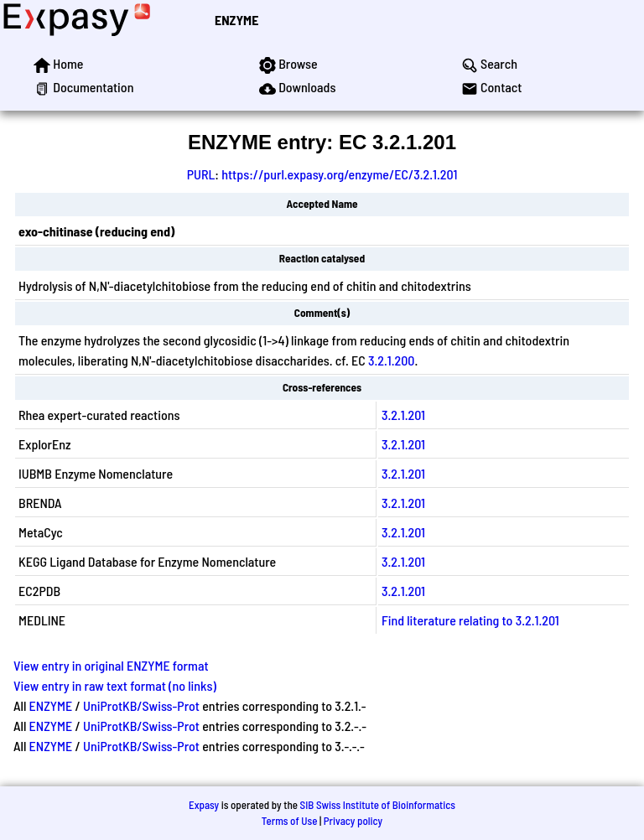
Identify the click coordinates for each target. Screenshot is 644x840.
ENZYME (236, 20)
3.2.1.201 (403, 415)
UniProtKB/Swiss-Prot (141, 705)
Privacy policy (353, 821)
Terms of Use (290, 821)
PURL (201, 174)
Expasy (204, 805)
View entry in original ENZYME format (111, 665)
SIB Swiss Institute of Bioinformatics (378, 805)
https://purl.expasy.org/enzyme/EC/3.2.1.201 (339, 174)
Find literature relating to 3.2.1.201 (470, 620)
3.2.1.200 (392, 360)
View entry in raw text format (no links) (115, 685)
